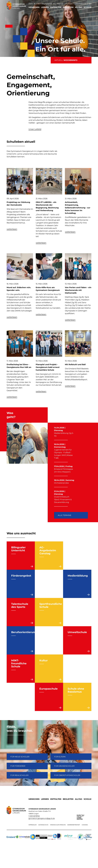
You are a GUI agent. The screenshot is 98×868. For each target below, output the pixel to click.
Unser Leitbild (35, 129)
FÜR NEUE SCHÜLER (20, 757)
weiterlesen (12, 229)
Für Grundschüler (64, 766)
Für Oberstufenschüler (67, 775)
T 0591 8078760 (34, 816)
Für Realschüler (19, 775)
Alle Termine (65, 515)
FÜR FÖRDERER (18, 766)
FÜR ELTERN (60, 757)
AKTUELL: (66, 60)
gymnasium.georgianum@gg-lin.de (42, 818)
